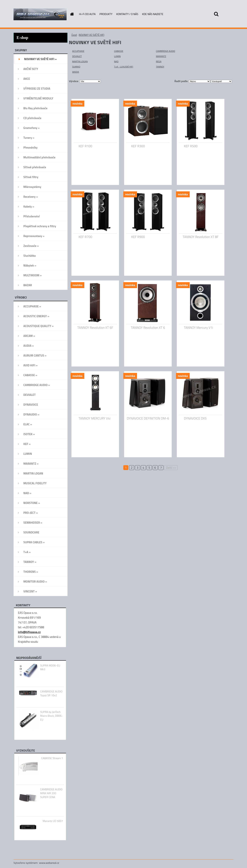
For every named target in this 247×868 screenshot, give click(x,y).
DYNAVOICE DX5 (195, 418)
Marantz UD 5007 (53, 821)
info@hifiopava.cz (29, 632)
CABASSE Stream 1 (52, 758)
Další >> (171, 468)
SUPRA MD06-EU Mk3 (50, 667)
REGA (159, 61)
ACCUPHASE (78, 51)
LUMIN (117, 56)
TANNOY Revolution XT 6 (148, 328)
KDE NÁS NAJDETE (153, 14)
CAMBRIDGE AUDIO (165, 51)
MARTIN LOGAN (80, 61)
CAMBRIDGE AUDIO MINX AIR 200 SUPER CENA (51, 793)
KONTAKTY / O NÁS (127, 14)
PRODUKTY (106, 14)
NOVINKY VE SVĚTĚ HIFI (91, 35)
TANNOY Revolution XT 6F (95, 328)
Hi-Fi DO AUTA (87, 14)
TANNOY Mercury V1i (198, 328)
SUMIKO (76, 67)
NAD (116, 61)
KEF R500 (191, 146)
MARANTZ (161, 56)
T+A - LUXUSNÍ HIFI (124, 67)
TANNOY (160, 67)
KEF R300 (138, 146)
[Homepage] (72, 14)
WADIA (76, 72)
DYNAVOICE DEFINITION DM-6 (148, 418)
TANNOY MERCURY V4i (94, 418)
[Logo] (40, 14)
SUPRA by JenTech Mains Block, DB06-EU (51, 716)
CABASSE (119, 51)
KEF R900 (138, 237)
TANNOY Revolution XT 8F (201, 237)
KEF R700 (85, 237)
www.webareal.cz (49, 863)
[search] (216, 14)
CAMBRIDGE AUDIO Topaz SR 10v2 (51, 693)
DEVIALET (77, 56)
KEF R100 (85, 146)
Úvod (74, 35)
